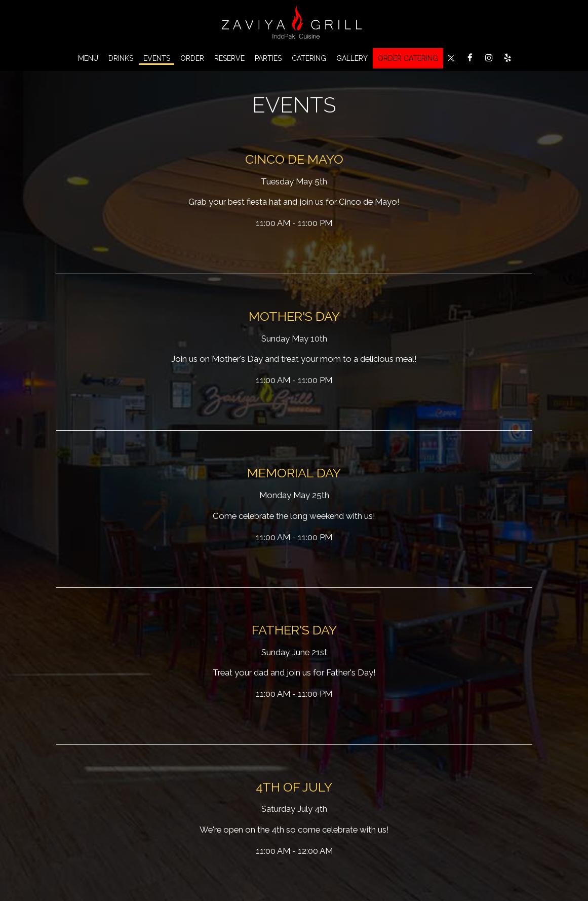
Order (192, 58)
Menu (88, 58)
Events (157, 58)
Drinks (121, 58)
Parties (268, 58)
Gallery (352, 58)
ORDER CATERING (408, 58)
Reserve (229, 58)
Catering (309, 58)
